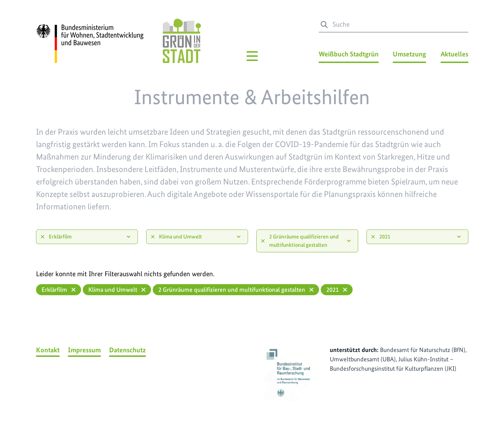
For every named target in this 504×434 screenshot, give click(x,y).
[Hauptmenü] (252, 56)
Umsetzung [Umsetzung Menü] (409, 54)
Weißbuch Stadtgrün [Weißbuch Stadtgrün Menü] (349, 54)
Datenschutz (127, 350)
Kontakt (48, 350)
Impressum (84, 350)
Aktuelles (454, 54)
